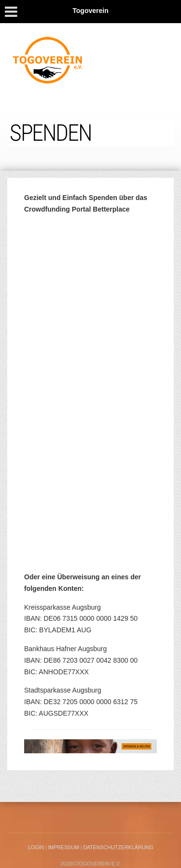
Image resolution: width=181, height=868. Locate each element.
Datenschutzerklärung (118, 847)
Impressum (63, 847)
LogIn (36, 847)
